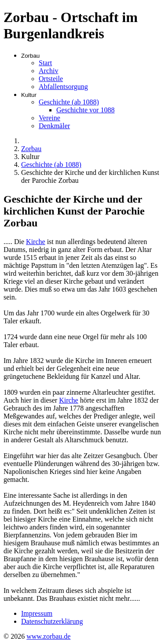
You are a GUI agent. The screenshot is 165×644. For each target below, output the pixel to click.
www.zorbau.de (48, 636)
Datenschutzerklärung (52, 621)
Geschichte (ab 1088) (69, 102)
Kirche (36, 242)
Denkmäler (54, 126)
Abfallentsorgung (63, 87)
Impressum (37, 613)
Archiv (48, 71)
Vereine (49, 118)
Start (45, 63)
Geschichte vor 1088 (85, 110)
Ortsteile (51, 79)
